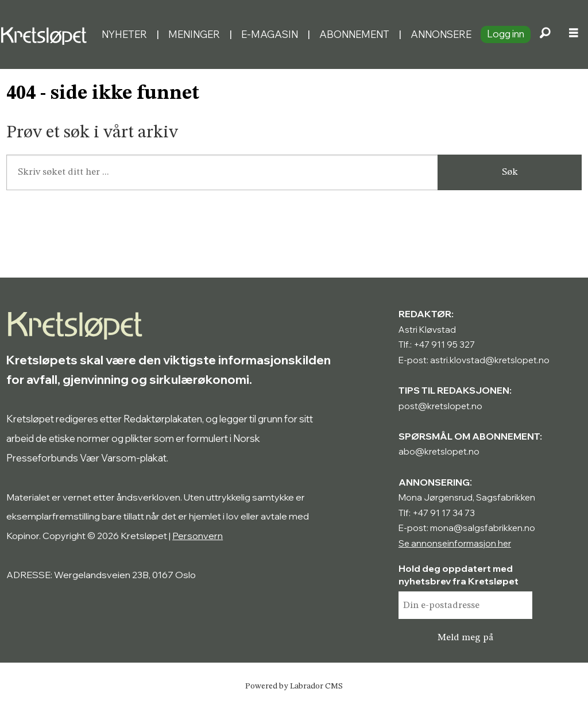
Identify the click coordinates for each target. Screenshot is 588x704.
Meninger (194, 34)
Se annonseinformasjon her (455, 543)
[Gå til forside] (46, 34)
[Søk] (545, 34)
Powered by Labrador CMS (294, 686)
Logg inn (506, 34)
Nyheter (124, 34)
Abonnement (354, 34)
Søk (510, 172)
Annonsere (441, 34)
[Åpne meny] (574, 34)
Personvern (198, 536)
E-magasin (270, 34)
